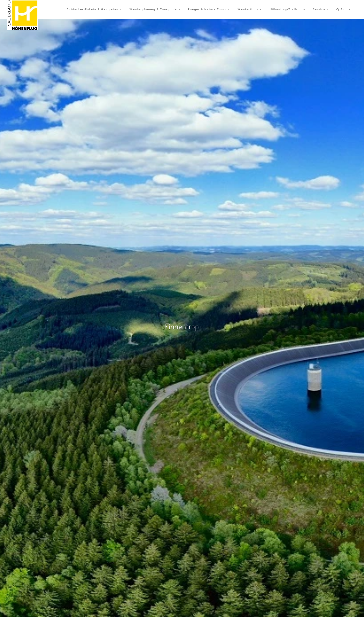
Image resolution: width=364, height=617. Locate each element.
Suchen (345, 9)
